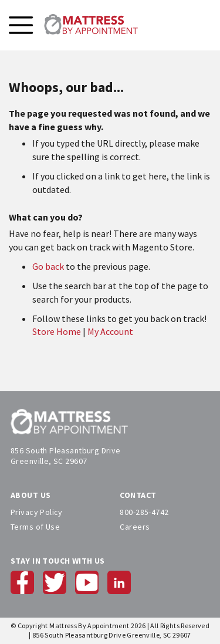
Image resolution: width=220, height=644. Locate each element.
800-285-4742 (144, 512)
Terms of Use (35, 527)
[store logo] (91, 25)
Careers (135, 527)
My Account (110, 331)
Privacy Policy (37, 512)
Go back (48, 266)
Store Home (57, 331)
